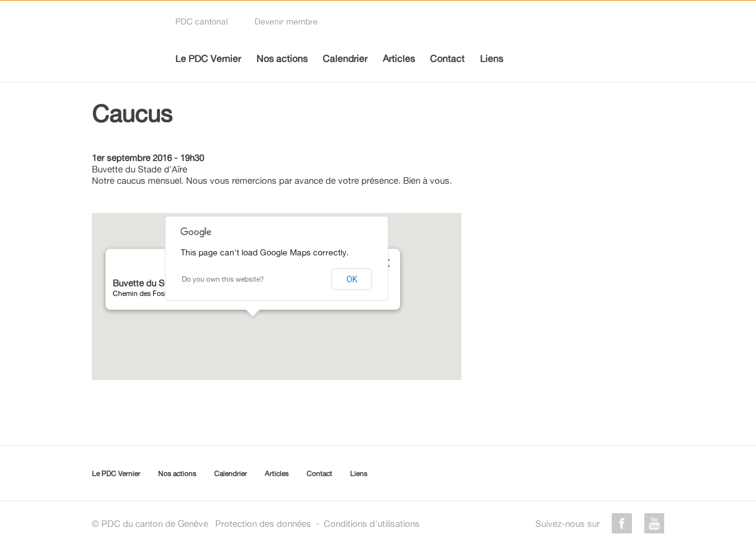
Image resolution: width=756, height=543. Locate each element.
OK (352, 279)
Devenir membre (286, 21)
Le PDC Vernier (208, 58)
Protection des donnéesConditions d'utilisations (317, 524)
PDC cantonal (202, 21)
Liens (492, 58)
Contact (447, 58)
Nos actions (282, 58)
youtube (654, 523)
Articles (399, 58)
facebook (622, 523)
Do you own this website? (223, 279)
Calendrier (345, 58)
